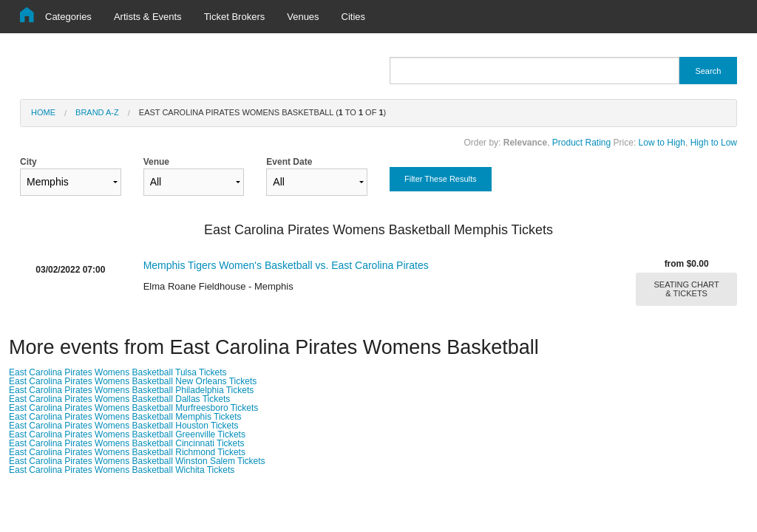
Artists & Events (148, 17)
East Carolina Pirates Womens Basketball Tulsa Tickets (118, 372)
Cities (354, 17)
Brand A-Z (97, 112)
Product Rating (581, 143)
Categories (68, 17)
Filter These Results (441, 179)
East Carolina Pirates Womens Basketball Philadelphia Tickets (131, 390)
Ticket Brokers (235, 17)
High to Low (714, 143)
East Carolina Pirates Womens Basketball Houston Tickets (124, 426)
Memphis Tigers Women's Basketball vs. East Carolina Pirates (286, 265)
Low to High (662, 143)
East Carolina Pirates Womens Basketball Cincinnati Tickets (127, 443)
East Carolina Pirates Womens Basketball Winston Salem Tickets (137, 461)
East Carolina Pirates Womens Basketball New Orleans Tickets (133, 381)
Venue (194, 176)
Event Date (317, 176)
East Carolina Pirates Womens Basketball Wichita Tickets (122, 470)
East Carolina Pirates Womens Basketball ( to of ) (262, 112)
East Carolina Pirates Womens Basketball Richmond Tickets (127, 452)
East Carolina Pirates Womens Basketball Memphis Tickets (125, 417)
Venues (303, 17)
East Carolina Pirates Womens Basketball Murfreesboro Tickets (133, 408)
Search (708, 71)
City (71, 176)
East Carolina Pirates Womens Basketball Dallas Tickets (119, 399)
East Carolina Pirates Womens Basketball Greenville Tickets (127, 434)
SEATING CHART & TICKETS (687, 289)
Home (43, 112)
